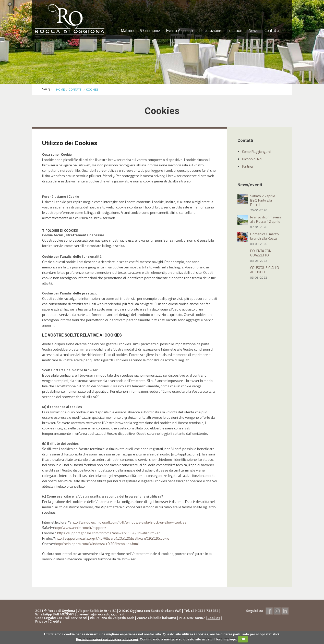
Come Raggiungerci (257, 151)
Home (61, 89)
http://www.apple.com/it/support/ (80, 528)
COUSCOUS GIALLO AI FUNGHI (265, 270)
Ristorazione (210, 30)
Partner (248, 166)
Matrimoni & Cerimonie (140, 30)
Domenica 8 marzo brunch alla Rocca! (265, 236)
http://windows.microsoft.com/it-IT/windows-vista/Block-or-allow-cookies (129, 522)
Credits (55, 621)
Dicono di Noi (252, 159)
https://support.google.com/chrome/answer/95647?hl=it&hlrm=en (109, 533)
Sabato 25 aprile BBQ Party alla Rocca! (263, 200)
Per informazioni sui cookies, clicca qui (107, 639)
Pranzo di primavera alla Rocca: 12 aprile (266, 219)
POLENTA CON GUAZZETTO (261, 253)
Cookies (214, 618)
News (253, 30)
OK (243, 639)
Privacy (41, 621)
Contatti (272, 30)
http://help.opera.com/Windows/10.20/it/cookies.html (97, 544)
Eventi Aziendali (179, 30)
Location (235, 30)
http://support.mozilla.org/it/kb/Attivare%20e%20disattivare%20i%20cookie (112, 538)
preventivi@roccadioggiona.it (101, 614)
